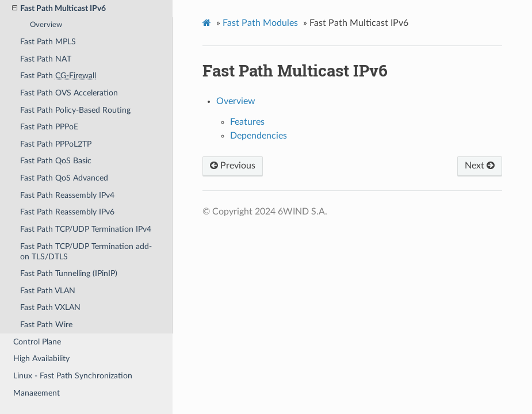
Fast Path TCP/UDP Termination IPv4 (86, 229)
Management (37, 393)
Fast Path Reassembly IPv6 (67, 212)
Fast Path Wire (46, 325)
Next (480, 166)
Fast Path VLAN (48, 291)
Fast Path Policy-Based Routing (75, 110)
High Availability (41, 359)
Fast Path (58, 76)
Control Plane (37, 342)
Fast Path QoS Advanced (64, 178)
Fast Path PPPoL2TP (56, 144)
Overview (46, 25)
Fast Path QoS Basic (56, 161)
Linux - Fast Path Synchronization (73, 376)
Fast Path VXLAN (50, 307)
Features (247, 122)
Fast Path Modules (260, 23)
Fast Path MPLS (48, 42)
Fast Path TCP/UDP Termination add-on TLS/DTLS (86, 252)
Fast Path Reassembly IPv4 (67, 195)
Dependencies (259, 136)
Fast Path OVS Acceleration (69, 93)
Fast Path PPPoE (49, 127)
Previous (233, 166)
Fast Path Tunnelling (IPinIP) (69, 273)
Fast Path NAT (46, 59)
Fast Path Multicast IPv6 (59, 9)
